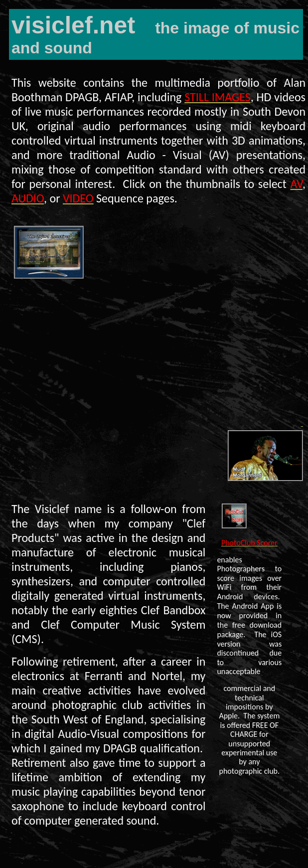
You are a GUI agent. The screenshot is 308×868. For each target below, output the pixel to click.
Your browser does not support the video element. (156, 353)
